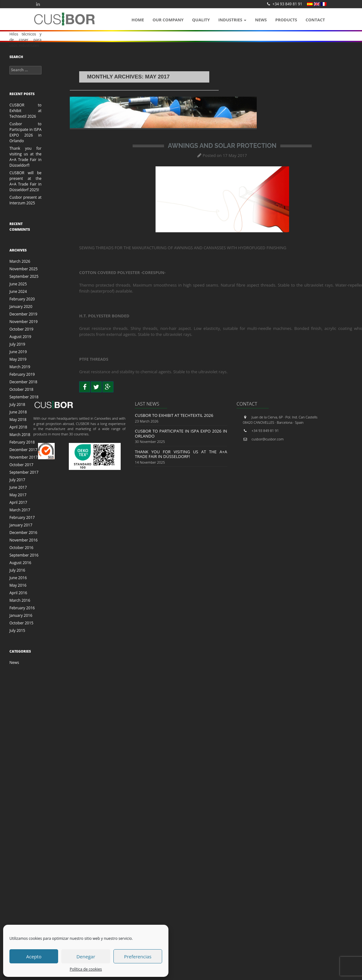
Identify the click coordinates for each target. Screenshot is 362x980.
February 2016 (22, 608)
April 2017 (18, 502)
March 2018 (20, 435)
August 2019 (20, 337)
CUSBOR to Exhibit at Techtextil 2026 (25, 111)
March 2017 (20, 510)
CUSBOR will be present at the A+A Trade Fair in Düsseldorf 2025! (25, 181)
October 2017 (21, 465)
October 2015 (21, 623)
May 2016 (18, 585)
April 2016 (18, 593)
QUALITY (201, 20)
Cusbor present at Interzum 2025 (25, 200)
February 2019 (22, 374)
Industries (233, 20)
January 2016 (21, 615)
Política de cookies (86, 969)
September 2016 (24, 555)
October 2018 (21, 389)
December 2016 (23, 533)
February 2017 (22, 517)
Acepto (34, 956)
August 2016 (20, 563)
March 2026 (20, 261)
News (261, 20)
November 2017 (24, 457)
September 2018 (24, 397)
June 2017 (18, 487)
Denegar (86, 956)
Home (138, 20)
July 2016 (17, 570)
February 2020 (22, 299)
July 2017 (17, 480)
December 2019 (23, 314)
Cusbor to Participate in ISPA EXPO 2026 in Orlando (25, 132)
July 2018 (17, 404)
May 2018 (18, 420)
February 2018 (22, 442)
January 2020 (21, 307)
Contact (315, 20)
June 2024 (18, 291)
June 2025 (18, 284)
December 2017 (23, 450)
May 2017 (18, 495)
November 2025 (24, 269)
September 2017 (24, 472)
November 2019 (24, 322)
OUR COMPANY (168, 20)
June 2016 (18, 578)
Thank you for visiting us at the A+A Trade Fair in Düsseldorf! (25, 157)
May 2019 (18, 359)
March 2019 (20, 367)
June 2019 (18, 352)
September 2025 (24, 276)
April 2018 (18, 427)
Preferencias (138, 956)
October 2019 (21, 329)
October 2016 (21, 548)
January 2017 (21, 525)
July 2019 (17, 344)
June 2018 (18, 412)
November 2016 (24, 540)
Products (286, 20)
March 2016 (20, 600)
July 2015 (17, 630)
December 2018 (23, 382)
